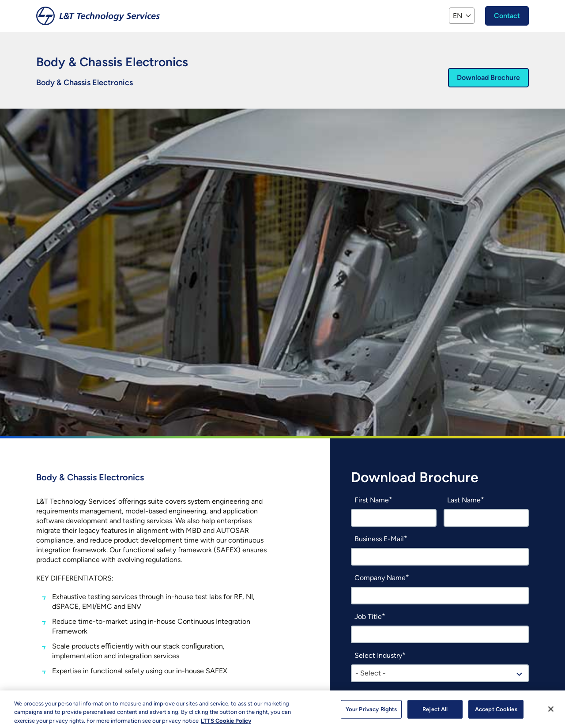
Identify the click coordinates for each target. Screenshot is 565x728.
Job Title (368, 617)
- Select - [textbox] (371, 673)
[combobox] (440, 673)
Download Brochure (488, 77)
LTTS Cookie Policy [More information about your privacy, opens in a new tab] (226, 724)
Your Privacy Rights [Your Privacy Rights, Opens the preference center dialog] (371, 712)
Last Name (464, 500)
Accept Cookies (496, 712)
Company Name (380, 578)
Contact (507, 16)
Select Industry (378, 655)
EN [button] (458, 16)
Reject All (435, 712)
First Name (372, 500)
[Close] (551, 712)
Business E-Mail (379, 539)
